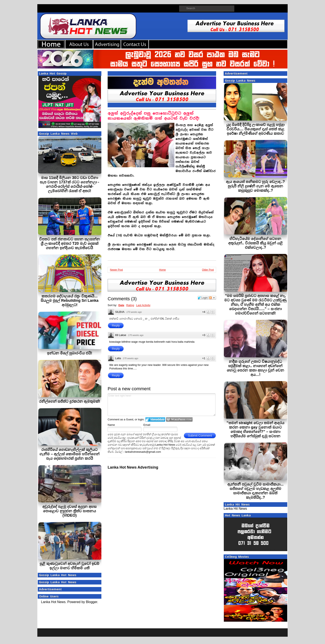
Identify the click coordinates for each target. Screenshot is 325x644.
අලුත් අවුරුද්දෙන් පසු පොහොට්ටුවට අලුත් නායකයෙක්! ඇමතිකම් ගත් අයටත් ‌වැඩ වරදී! (153, 116)
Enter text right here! (162, 405)
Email (147, 425)
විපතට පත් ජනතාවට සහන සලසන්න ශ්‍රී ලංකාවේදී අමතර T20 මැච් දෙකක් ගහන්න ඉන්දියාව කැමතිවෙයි (70, 243)
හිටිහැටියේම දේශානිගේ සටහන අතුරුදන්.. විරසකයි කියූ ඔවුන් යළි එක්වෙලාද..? (255, 243)
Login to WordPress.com (179, 419)
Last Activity (143, 305)
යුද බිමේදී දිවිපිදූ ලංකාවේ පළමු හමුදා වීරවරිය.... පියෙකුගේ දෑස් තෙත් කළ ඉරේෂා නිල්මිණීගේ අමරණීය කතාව (255, 129)
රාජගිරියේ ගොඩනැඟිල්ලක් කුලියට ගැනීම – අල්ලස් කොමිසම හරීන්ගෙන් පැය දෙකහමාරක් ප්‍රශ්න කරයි (69, 454)
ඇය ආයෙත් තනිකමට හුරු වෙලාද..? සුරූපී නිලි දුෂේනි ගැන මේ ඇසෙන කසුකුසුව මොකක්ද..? (255, 186)
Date (121, 305)
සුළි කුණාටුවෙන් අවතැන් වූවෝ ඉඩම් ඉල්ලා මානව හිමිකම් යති (69, 566)
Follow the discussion (212, 298)
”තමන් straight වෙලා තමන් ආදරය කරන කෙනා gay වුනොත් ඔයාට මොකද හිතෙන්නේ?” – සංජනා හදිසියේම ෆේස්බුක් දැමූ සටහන (255, 429)
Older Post (208, 270)
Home (162, 270)
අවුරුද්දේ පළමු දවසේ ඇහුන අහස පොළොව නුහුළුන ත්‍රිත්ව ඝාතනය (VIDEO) (69, 511)
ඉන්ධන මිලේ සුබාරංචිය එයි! (70, 353)
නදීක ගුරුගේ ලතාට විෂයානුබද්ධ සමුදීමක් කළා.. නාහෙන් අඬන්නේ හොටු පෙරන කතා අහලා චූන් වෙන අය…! (255, 368)
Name (111, 425)
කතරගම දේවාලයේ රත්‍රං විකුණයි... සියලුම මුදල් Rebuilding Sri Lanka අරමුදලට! (70, 300)
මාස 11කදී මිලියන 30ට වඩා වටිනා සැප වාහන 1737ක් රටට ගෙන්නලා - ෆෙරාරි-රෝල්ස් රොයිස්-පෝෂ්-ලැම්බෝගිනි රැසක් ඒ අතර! (69, 184)
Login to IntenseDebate (155, 419)
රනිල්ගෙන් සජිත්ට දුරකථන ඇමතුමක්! (70, 401)
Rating (130, 305)
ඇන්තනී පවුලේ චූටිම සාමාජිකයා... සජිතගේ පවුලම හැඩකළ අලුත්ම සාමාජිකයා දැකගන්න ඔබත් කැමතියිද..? (255, 491)
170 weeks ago (134, 312)
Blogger (92, 602)
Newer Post (116, 270)
